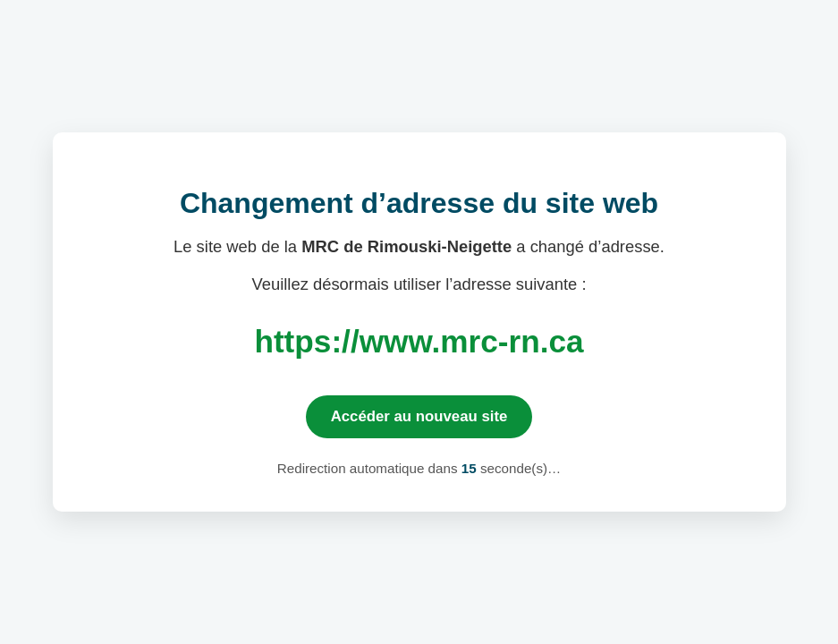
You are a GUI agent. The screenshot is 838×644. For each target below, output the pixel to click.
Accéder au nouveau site (419, 416)
